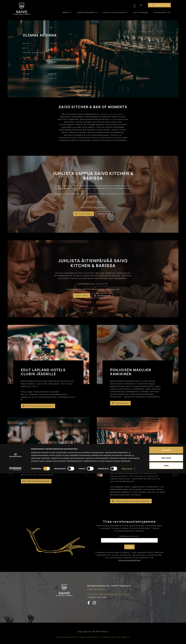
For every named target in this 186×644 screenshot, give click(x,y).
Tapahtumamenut (86, 12)
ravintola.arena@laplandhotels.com (109, 591)
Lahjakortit (161, 12)
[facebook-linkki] (90, 600)
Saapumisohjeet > (97, 586)
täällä (35, 386)
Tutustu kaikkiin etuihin (38, 406)
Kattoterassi (141, 12)
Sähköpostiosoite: (129, 533)
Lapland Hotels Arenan (112, 114)
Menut (66, 12)
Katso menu (84, 214)
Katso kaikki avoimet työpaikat (131, 500)
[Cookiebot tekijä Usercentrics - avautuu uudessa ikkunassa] (15, 639)
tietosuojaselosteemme (129, 557)
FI (135, 5)
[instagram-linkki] (96, 600)
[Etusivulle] (22, 10)
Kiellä (166, 636)
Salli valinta (166, 629)
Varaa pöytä (159, 5)
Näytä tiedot (127, 639)
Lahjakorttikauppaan (36, 480)
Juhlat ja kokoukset (114, 12)
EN (141, 5)
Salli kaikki (166, 621)
